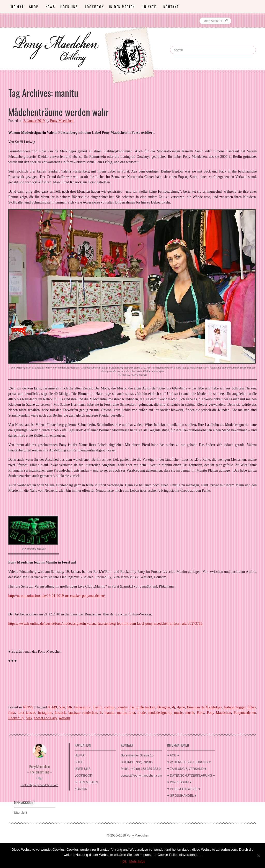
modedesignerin (160, 713)
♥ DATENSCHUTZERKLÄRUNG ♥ (191, 776)
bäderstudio (83, 707)
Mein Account (213, 21)
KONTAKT (171, 7)
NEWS (28, 707)
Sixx (29, 718)
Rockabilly (16, 718)
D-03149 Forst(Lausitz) (137, 762)
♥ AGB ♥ (173, 755)
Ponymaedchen (245, 713)
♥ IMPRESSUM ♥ (179, 782)
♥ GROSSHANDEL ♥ (182, 796)
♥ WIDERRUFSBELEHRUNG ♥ (189, 762)
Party (201, 713)
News (50, 7)
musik (190, 713)
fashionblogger (235, 707)
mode (142, 713)
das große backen (142, 707)
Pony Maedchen (62, 121)
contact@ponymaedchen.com (39, 785)
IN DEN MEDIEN (122, 7)
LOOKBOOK (94, 7)
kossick (60, 713)
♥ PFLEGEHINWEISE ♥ (184, 789)
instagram (45, 713)
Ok (125, 861)
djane (181, 707)
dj (174, 707)
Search (181, 41)
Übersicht (21, 813)
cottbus (109, 707)
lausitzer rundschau (83, 713)
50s (70, 707)
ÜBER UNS (69, 7)
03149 (52, 707)
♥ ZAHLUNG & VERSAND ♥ (187, 769)
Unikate (149, 7)
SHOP (34, 7)
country (122, 707)
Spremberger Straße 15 (137, 755)
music (178, 713)
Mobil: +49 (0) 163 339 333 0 (141, 769)
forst (12, 713)
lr (101, 713)
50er (62, 707)
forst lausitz (27, 713)
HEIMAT (17, 7)
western (64, 718)
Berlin (98, 707)
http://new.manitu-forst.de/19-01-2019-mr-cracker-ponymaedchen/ (57, 596)
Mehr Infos (137, 861)
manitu (110, 713)
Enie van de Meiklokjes (204, 707)
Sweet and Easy (46, 718)
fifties (252, 707)
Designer (164, 707)
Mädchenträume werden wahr (58, 112)
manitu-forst (126, 713)
